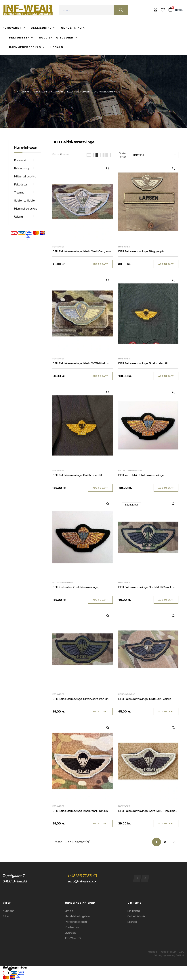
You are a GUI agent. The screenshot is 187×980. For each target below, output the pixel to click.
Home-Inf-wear (26, 147)
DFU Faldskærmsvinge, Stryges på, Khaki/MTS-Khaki (141, 252)
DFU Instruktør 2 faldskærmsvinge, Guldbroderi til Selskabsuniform (76, 587)
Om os (69, 911)
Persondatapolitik (77, 922)
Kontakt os (72, 927)
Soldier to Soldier (25, 201)
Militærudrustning (25, 177)
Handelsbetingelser (78, 916)
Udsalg (19, 217)
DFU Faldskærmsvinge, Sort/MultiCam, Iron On (147, 587)
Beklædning (21, 169)
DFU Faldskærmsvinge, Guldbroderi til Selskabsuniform (77, 475)
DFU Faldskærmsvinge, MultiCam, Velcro (145, 699)
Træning (19, 193)
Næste (174, 842)
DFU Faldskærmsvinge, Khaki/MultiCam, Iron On (82, 252)
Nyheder (8, 911)
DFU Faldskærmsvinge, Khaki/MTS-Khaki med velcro (83, 364)
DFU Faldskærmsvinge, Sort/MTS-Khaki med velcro (148, 811)
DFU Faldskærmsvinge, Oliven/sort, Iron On (80, 699)
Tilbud (7, 916)
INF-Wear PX (73, 938)
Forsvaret (20, 160)
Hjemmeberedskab (26, 209)
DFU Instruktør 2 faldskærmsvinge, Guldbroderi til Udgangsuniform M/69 (143, 475)
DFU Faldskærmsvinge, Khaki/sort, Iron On (80, 811)
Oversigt (70, 933)
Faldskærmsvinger (63, 582)
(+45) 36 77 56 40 (83, 876)
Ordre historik (136, 916)
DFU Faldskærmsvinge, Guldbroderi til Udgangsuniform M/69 (143, 364)
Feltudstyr (21, 185)
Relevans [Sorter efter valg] (155, 155)
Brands (132, 922)
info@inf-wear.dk (82, 881)
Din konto (134, 911)
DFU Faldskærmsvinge (130, 470)
